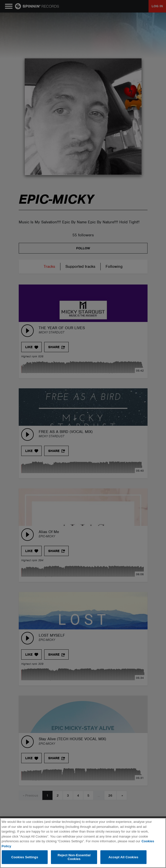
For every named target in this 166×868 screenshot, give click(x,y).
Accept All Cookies (124, 857)
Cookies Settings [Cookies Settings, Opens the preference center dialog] (25, 857)
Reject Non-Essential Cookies (74, 857)
